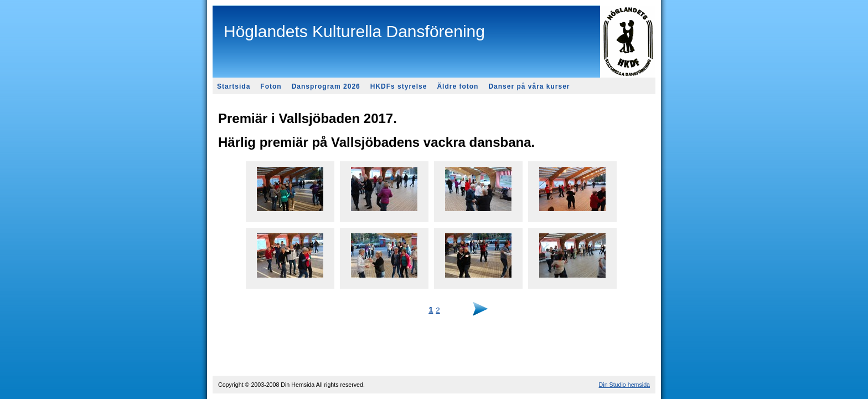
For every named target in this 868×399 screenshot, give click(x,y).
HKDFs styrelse (399, 86)
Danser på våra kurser (529, 86)
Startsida (234, 86)
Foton (271, 86)
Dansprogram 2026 (326, 86)
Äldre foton (458, 86)
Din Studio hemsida (624, 385)
